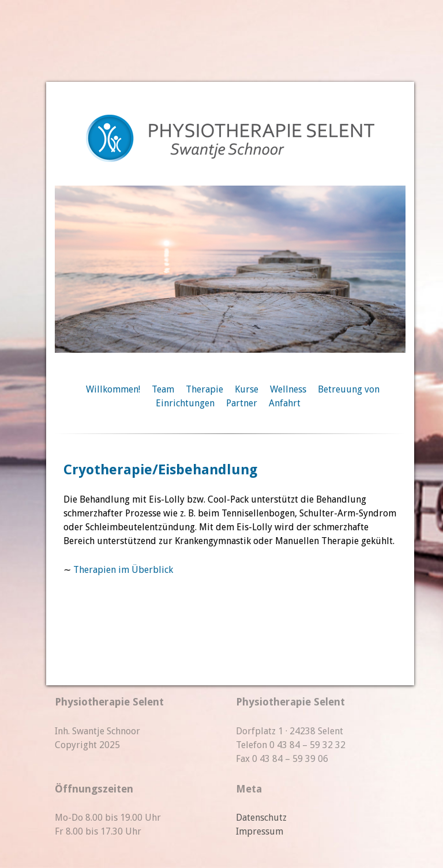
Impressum (260, 831)
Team (163, 389)
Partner (242, 403)
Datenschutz (261, 818)
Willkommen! (113, 389)
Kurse (247, 389)
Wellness (288, 389)
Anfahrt (285, 403)
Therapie (204, 389)
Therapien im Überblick (123, 570)
